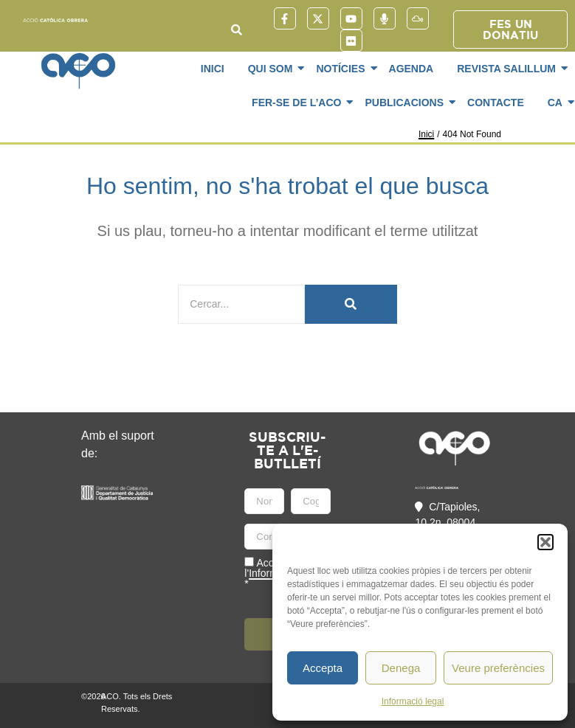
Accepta (323, 668)
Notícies (343, 69)
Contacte (496, 103)
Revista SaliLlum (509, 69)
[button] (545, 542)
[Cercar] (241, 304)
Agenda (412, 69)
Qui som (273, 69)
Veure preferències (498, 668)
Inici (213, 69)
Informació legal (413, 701)
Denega (401, 668)
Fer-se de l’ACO (299, 103)
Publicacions (407, 103)
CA (558, 103)
